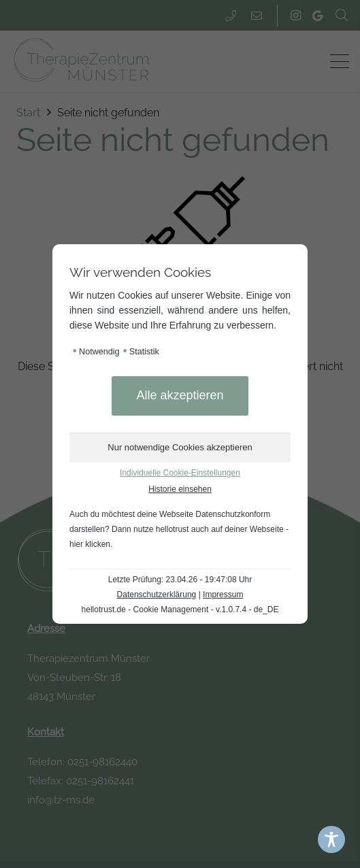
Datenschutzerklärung (157, 595)
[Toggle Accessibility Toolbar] (331, 839)
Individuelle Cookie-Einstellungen (180, 473)
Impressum (223, 595)
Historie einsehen (180, 489)
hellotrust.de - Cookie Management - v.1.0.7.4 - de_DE (180, 610)
